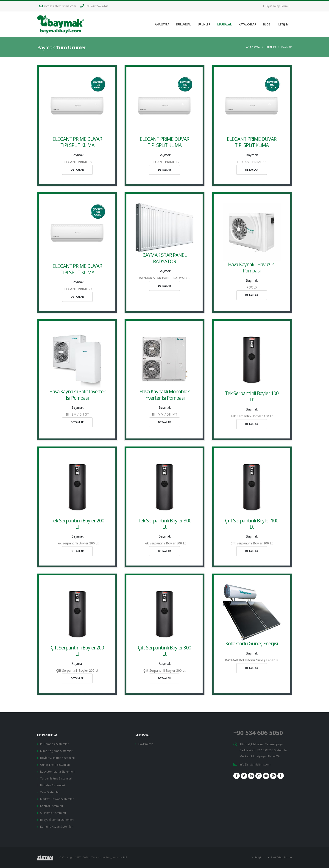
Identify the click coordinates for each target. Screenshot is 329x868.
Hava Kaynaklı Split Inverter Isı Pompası (77, 395)
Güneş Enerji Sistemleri (56, 764)
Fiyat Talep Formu (276, 6)
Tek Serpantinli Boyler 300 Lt (164, 524)
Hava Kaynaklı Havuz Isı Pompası (252, 268)
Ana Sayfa (253, 47)
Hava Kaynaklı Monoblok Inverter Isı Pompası (164, 395)
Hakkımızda (146, 744)
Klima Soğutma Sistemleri (57, 750)
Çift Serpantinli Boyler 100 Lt (252, 524)
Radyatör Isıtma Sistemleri (58, 770)
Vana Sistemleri (51, 790)
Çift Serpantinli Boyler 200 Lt (77, 651)
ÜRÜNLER (204, 24)
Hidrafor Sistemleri (53, 784)
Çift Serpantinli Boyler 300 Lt (165, 651)
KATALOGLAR (247, 24)
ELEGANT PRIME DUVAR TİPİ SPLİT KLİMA (77, 142)
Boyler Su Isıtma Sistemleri (58, 757)
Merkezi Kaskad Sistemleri (58, 797)
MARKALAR (224, 24)
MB (125, 854)
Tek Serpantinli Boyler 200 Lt (77, 524)
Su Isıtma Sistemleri (54, 810)
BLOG (267, 24)
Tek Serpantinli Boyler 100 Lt (252, 396)
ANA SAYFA (162, 24)
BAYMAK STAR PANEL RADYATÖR (164, 258)
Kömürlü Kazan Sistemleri (58, 824)
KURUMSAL (183, 24)
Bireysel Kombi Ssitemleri (57, 817)
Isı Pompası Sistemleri (55, 744)
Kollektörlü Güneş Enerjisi (252, 643)
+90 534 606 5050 (261, 733)
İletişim (257, 854)
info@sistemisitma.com (58, 6)
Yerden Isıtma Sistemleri (57, 777)
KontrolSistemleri (52, 804)
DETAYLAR (77, 170)
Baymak (77, 155)
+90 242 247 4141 (94, 6)
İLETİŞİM (283, 24)
